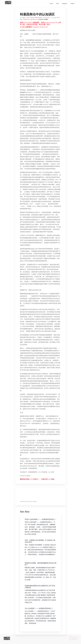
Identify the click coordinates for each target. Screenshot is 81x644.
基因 (34, 19)
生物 (31, 19)
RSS (57, 4)
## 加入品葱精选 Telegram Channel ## (34, 27)
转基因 (25, 19)
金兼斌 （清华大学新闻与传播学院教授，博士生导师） (36, 18)
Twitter (72, 4)
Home (51, 4)
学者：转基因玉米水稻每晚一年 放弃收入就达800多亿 (40, 541)
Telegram (65, 4)
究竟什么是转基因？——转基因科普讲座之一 (40, 519)
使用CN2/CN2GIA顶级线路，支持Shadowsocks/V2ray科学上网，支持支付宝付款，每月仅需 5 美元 (40, 23)
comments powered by (28, 501)
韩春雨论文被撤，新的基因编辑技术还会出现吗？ (40, 564)
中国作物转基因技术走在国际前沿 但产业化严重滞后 (40, 587)
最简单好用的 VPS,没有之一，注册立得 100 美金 (37, 479)
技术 (28, 19)
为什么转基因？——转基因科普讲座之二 (39, 608)
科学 (36, 19)
